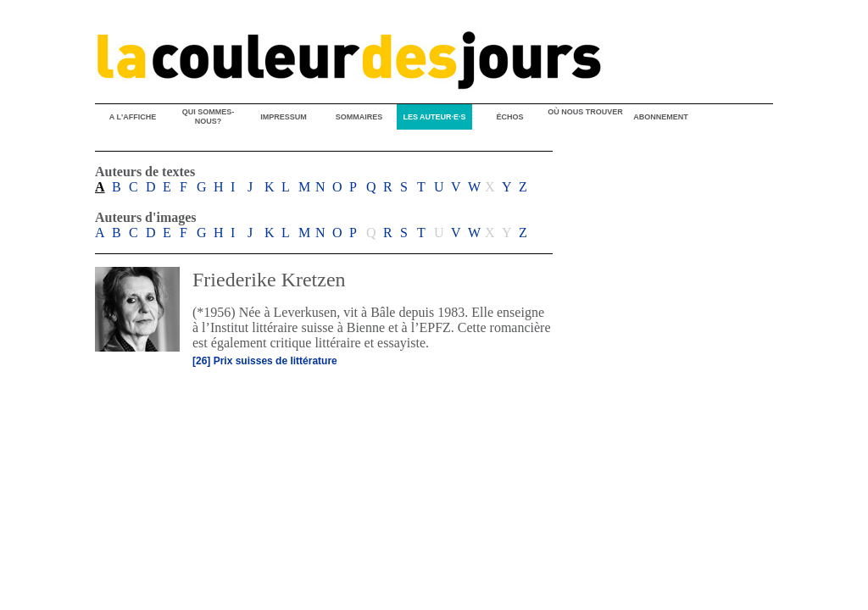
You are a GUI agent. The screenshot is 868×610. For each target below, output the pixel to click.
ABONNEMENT (661, 117)
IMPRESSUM (284, 117)
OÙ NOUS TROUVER (585, 112)
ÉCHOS (509, 117)
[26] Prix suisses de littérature (265, 361)
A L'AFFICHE (133, 117)
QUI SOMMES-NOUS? (209, 116)
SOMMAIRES (359, 117)
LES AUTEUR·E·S (434, 117)
